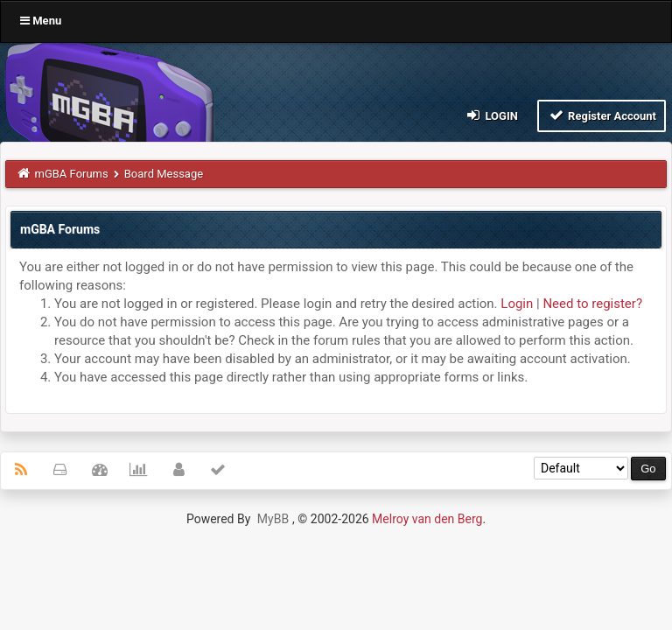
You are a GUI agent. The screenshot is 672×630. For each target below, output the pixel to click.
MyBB (273, 519)
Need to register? (592, 304)
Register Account (602, 115)
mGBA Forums (72, 174)
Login (491, 115)
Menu (41, 21)
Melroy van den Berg (427, 519)
